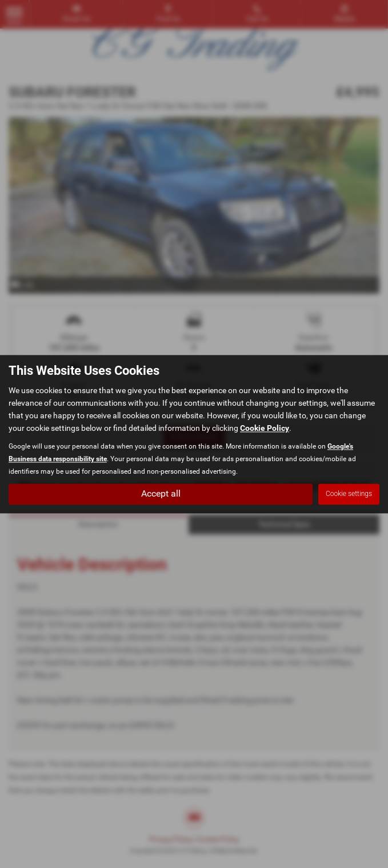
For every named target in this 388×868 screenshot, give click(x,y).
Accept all (161, 493)
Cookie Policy (265, 428)
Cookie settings (349, 494)
